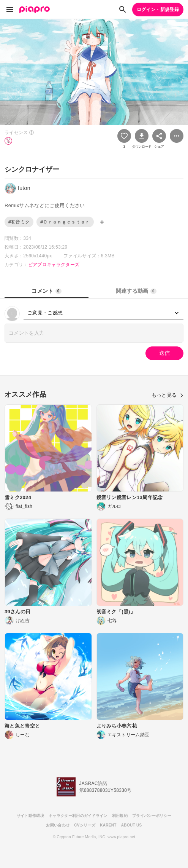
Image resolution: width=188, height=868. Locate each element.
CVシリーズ (85, 825)
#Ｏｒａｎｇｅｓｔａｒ (65, 222)
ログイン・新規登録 (158, 10)
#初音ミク (19, 222)
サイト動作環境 (30, 816)
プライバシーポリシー (152, 816)
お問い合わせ (58, 825)
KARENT (108, 825)
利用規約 (120, 816)
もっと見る (167, 395)
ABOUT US (132, 825)
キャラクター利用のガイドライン (78, 816)
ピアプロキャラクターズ (54, 265)
